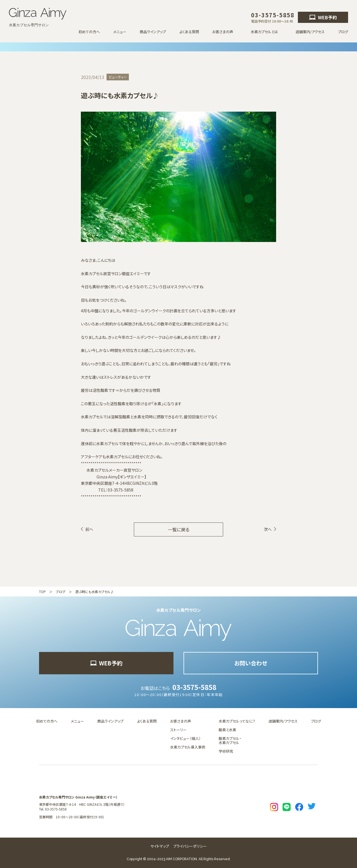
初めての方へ (89, 32)
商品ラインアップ (153, 32)
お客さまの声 (181, 721)
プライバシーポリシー (190, 846)
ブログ (343, 32)
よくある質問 (189, 32)
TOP (42, 592)
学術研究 (226, 751)
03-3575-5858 (194, 687)
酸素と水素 (227, 730)
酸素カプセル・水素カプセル (230, 740)
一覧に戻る (179, 529)
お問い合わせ (251, 663)
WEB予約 (323, 17)
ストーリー (178, 730)
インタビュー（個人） (185, 738)
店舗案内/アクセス (310, 32)
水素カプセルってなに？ (237, 721)
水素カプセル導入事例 (188, 747)
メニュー (120, 32)
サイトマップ (160, 846)
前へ (89, 529)
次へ (268, 529)
